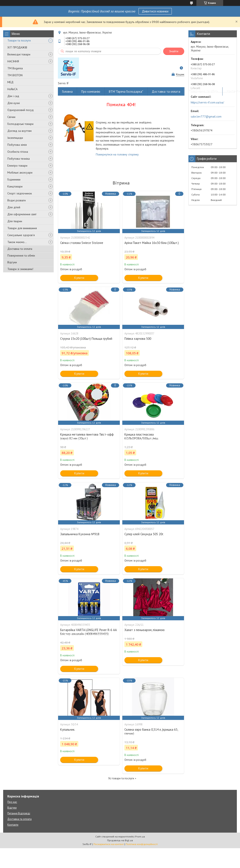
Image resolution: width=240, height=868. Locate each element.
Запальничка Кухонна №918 (80, 534)
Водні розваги (17, 200)
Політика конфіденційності (142, 844)
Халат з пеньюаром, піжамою (145, 630)
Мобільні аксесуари (20, 173)
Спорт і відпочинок (20, 193)
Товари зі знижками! (20, 269)
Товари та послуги (19, 40)
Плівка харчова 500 (138, 339)
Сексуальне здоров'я (21, 235)
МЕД (10, 82)
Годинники (14, 179)
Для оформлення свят (22, 214)
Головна (67, 92)
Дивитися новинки (155, 11)
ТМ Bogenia (15, 68)
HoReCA (12, 89)
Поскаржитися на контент (109, 844)
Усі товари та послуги (121, 778)
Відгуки (12, 262)
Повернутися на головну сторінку (117, 154)
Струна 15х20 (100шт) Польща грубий (86, 339)
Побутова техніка (19, 159)
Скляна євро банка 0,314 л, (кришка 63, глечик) (151, 732)
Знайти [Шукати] (174, 51)
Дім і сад (13, 96)
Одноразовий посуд (21, 110)
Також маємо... (17, 242)
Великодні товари (19, 54)
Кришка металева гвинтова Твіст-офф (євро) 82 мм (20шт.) (87, 436)
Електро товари (17, 166)
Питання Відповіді (19, 813)
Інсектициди (15, 138)
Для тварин (15, 221)
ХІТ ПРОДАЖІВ (17, 47)
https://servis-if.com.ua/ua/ (207, 102)
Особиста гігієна (18, 152)
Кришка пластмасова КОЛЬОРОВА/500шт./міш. (142, 436)
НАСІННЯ (13, 61)
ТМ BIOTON (15, 75)
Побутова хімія (17, 145)
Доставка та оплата (20, 249)
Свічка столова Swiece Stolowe (82, 243)
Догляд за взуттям (19, 131)
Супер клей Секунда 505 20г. (144, 534)
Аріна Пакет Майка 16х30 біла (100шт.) (152, 243)
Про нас (12, 802)
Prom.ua (140, 837)
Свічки (11, 117)
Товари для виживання (22, 228)
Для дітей (14, 207)
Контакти (13, 825)
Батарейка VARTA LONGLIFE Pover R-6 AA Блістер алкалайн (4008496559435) (88, 632)
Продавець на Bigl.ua (120, 840)
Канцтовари (15, 186)
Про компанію (91, 92)
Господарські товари (20, 124)
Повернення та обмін (21, 255)
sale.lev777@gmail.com (206, 116)
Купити (79, 278)
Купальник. (68, 730)
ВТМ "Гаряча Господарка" (126, 92)
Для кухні (14, 103)
